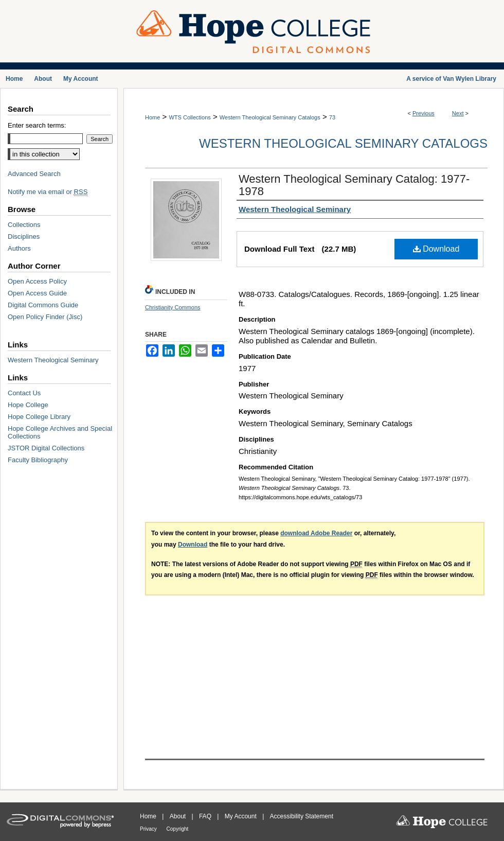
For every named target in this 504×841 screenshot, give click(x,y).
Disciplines (24, 236)
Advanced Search (34, 174)
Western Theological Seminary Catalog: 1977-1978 (354, 185)
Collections (24, 225)
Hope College (28, 405)
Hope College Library (39, 417)
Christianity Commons (173, 307)
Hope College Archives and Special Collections (60, 432)
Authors (19, 248)
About (179, 816)
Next (458, 113)
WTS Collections (190, 117)
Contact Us (24, 393)
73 (332, 117)
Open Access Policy (37, 281)
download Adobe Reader (316, 533)
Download (436, 249)
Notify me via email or (48, 192)
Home (152, 117)
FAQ (206, 816)
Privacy (149, 829)
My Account (241, 816)
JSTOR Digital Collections (46, 448)
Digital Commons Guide (43, 305)
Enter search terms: (37, 125)
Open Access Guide (37, 293)
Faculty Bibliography (38, 460)
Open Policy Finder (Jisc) (45, 317)
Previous (424, 113)
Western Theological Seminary (53, 360)
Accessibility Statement (302, 816)
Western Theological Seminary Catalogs (270, 117)
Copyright (178, 829)
